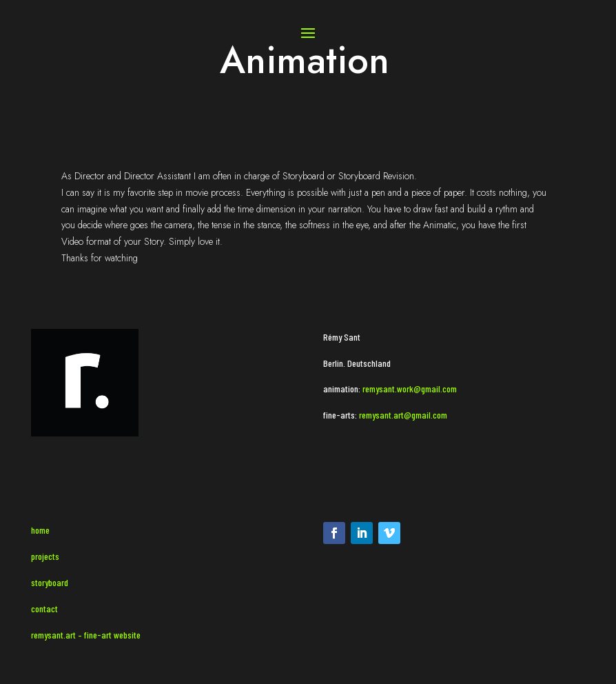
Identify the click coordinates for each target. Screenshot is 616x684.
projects (45, 556)
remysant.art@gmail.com (402, 415)
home (40, 530)
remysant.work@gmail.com (410, 389)
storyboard (50, 582)
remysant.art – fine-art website (86, 635)
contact (44, 608)
